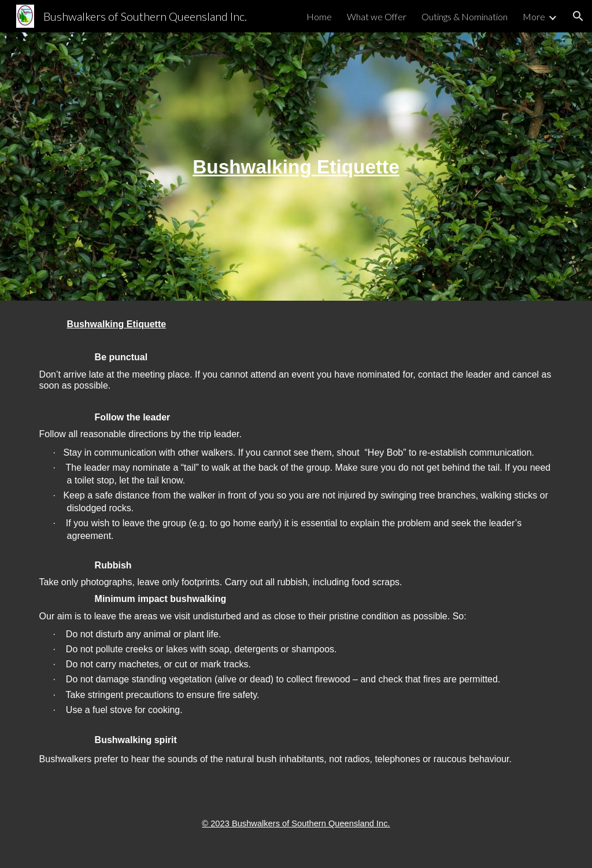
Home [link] (319, 16)
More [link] (534, 16)
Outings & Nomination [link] (465, 16)
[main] (296, 167)
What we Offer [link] (377, 16)
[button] (578, 16)
